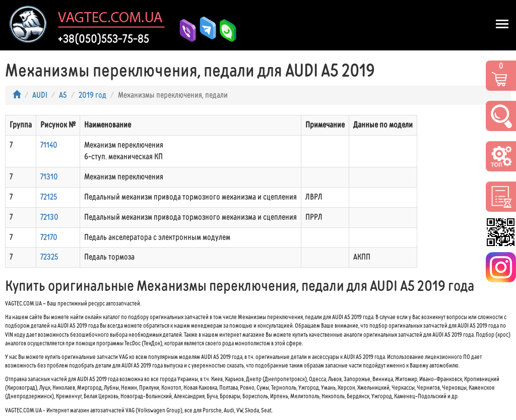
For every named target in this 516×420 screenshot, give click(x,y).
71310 (49, 177)
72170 (49, 237)
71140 (49, 145)
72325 (49, 257)
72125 (49, 197)
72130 (49, 217)
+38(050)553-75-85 (104, 39)
